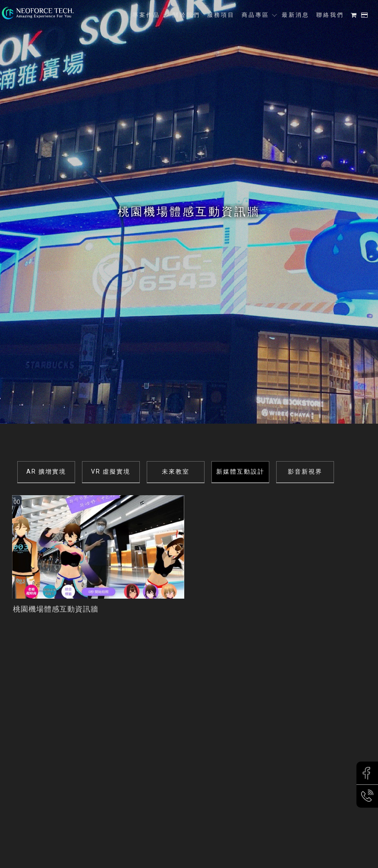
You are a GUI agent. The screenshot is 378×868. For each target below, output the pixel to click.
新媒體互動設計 (240, 471)
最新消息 (296, 15)
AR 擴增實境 (46, 471)
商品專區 (255, 15)
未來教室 (176, 471)
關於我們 (186, 15)
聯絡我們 (330, 15)
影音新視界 (305, 471)
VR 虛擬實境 (111, 471)
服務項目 (221, 15)
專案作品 (146, 15)
